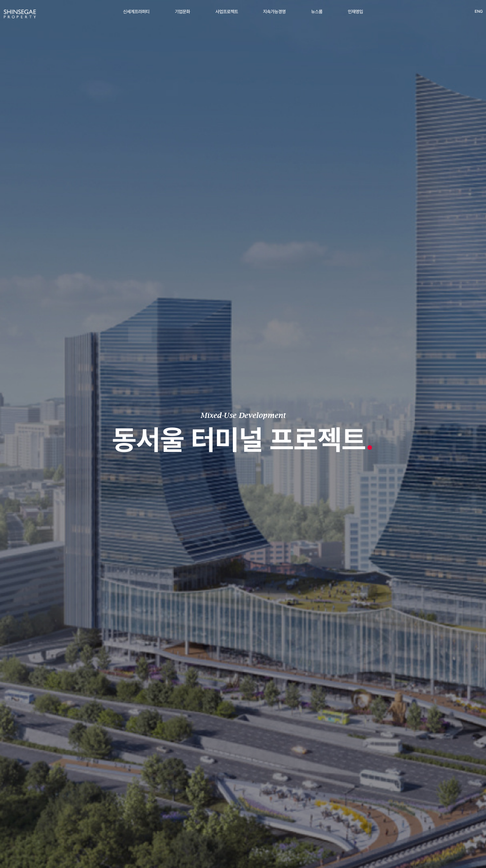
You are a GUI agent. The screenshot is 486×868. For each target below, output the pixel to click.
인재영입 (355, 17)
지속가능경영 (274, 17)
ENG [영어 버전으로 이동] (462, 17)
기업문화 (182, 17)
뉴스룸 (317, 17)
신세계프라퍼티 (136, 17)
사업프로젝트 (227, 17)
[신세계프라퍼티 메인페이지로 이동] (37, 20)
